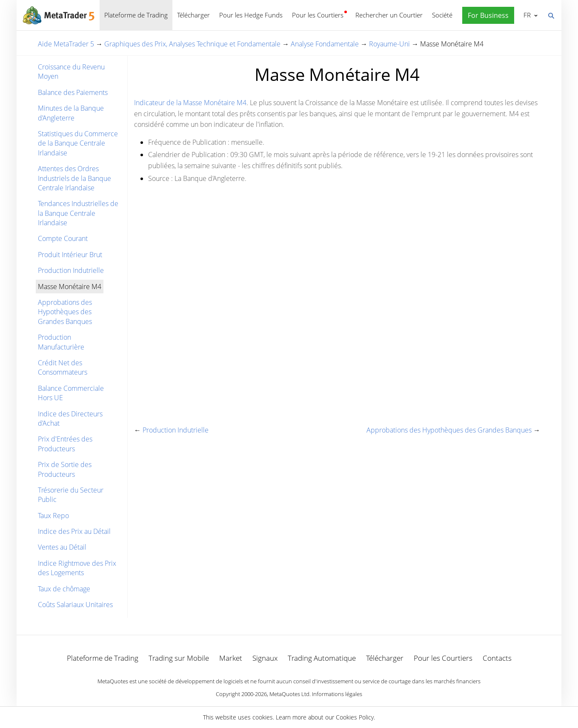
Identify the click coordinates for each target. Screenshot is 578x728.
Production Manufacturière (61, 342)
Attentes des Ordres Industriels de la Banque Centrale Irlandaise (74, 178)
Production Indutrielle (71, 270)
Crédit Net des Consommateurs (63, 367)
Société (442, 15)
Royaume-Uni (389, 44)
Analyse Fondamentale (325, 44)
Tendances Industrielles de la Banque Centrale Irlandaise (78, 213)
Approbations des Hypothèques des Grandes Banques (65, 312)
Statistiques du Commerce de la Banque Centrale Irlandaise (78, 143)
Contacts (497, 658)
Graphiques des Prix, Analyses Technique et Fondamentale (192, 44)
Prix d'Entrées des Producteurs (65, 444)
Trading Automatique (322, 658)
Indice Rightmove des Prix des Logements (77, 568)
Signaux (265, 658)
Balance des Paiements (73, 92)
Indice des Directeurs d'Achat (70, 418)
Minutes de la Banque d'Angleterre (71, 113)
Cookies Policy (355, 717)
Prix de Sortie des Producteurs (65, 469)
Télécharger (193, 15)
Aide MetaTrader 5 (66, 44)
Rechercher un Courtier (389, 15)
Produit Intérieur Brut (70, 255)
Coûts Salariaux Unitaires (75, 605)
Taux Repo (53, 516)
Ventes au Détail (62, 547)
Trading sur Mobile (179, 658)
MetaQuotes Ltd (289, 694)
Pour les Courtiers (318, 15)
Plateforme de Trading (136, 15)
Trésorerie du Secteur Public (71, 495)
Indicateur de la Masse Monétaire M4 (190, 103)
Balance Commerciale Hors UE (71, 393)
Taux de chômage (64, 589)
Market (231, 658)
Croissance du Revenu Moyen (71, 72)
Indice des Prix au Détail (74, 531)
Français (526, 15)
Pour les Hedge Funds (251, 15)
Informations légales (337, 694)
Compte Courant (63, 238)
